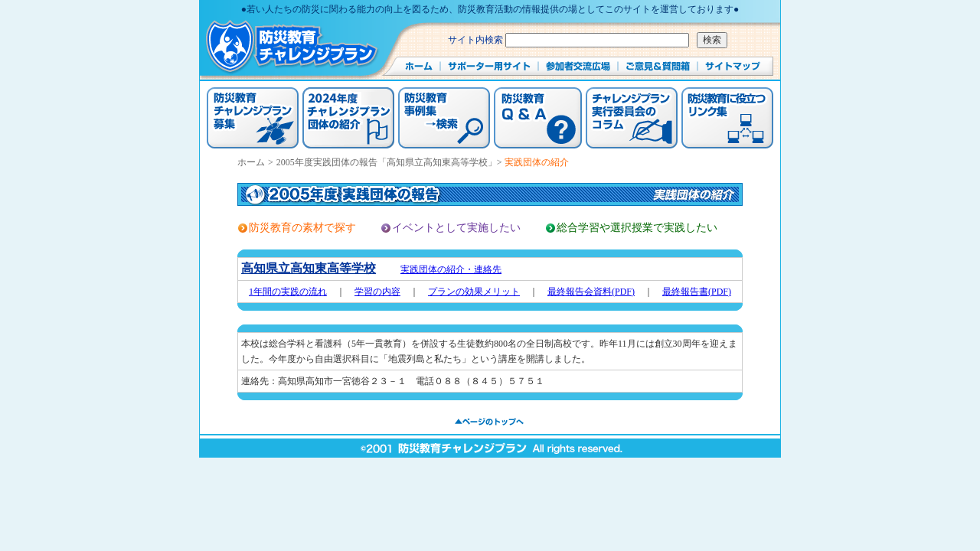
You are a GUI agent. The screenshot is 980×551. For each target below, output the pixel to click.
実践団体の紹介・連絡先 (451, 269)
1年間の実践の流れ (288, 292)
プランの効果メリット (474, 292)
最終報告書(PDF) (697, 292)
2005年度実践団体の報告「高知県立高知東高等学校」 (387, 162)
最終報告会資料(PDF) (591, 292)
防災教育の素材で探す (302, 228)
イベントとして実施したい (456, 228)
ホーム (251, 162)
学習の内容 (377, 292)
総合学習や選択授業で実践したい (637, 228)
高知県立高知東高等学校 (309, 268)
